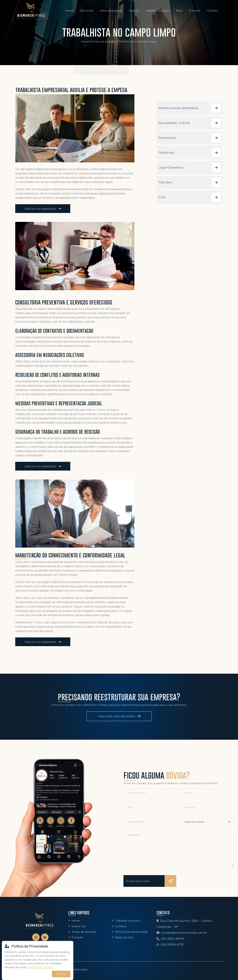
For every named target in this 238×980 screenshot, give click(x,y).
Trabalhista (190, 153)
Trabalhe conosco (126, 921)
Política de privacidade (130, 932)
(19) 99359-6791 (170, 945)
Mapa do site (122, 937)
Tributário (190, 182)
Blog (181, 11)
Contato (213, 11)
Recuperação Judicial (190, 123)
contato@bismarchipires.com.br (182, 933)
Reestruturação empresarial (190, 108)
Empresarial (190, 138)
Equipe (137, 11)
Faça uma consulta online (119, 716)
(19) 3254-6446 (170, 939)
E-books (196, 11)
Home (74, 11)
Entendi (61, 974)
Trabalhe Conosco (160, 11)
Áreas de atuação (115, 11)
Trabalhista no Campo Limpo (138, 41)
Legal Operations (190, 168)
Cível (190, 197)
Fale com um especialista (43, 209)
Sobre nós (91, 11)
